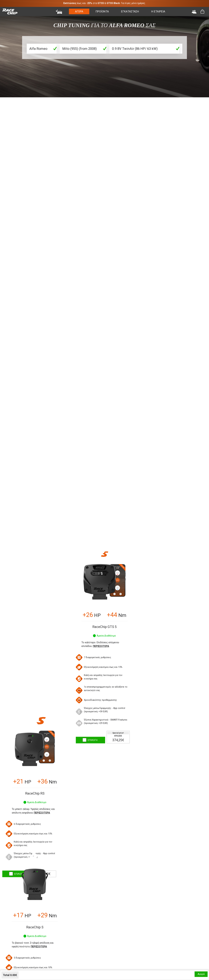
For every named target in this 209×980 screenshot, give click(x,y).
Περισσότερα (101, 646)
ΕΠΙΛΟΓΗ (93, 740)
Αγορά (201, 974)
